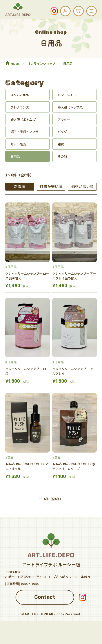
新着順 (20, 186)
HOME (15, 63)
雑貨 (61, 144)
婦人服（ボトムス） (24, 119)
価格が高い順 (82, 186)
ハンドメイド (67, 95)
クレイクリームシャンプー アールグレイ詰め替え (74, 276)
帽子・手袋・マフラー (26, 132)
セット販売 (18, 144)
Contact (45, 597)
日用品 (15, 156)
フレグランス (20, 107)
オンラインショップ (41, 63)
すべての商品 (20, 95)
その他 (62, 156)
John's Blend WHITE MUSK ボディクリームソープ (74, 466)
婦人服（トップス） (71, 107)
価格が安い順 (51, 186)
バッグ (62, 132)
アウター (64, 119)
